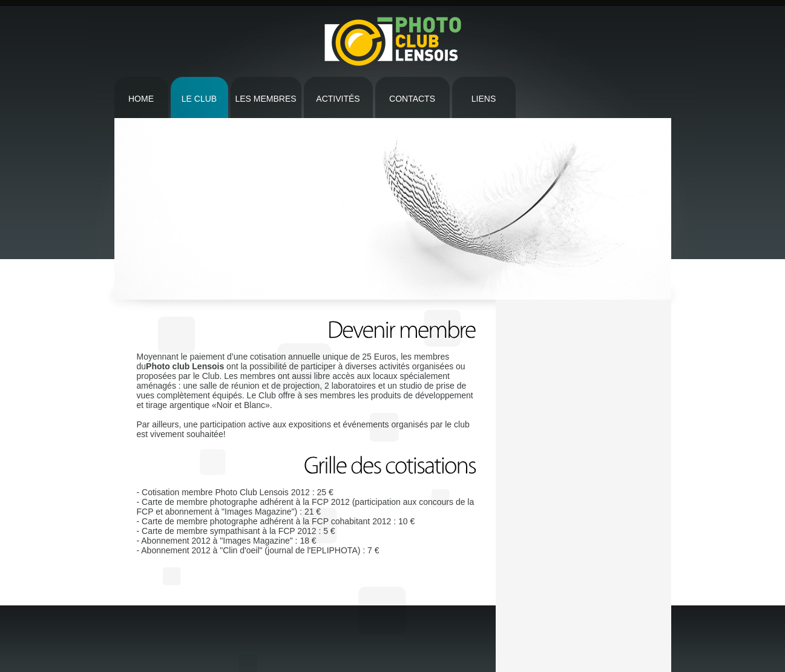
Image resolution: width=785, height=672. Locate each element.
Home (141, 99)
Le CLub (199, 99)
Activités (338, 99)
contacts (412, 99)
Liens (484, 99)
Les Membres (265, 99)
